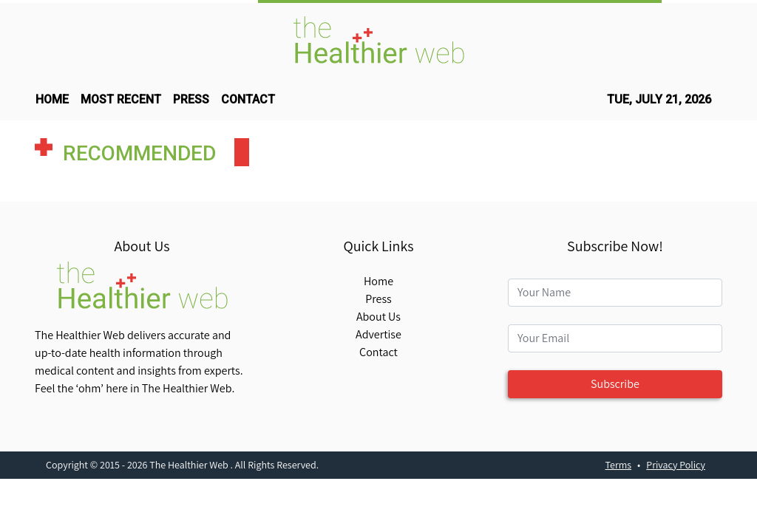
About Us (378, 317)
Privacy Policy (676, 465)
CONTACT (248, 99)
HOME (52, 99)
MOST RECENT (121, 99)
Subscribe (615, 384)
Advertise (378, 334)
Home (378, 281)
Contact (378, 352)
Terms (619, 465)
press (191, 99)
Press (378, 299)
